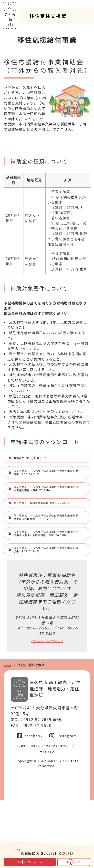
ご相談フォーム (30, 862)
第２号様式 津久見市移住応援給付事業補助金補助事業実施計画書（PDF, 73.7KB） (46, 509)
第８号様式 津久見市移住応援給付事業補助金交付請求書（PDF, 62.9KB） (46, 611)
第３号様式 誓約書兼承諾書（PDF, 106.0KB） (43, 533)
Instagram (68, 802)
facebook (33, 802)
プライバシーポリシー (34, 819)
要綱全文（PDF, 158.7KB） (42, 461)
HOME (9, 732)
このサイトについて (44, 812)
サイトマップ (68, 819)
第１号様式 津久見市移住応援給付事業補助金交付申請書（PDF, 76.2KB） (46, 482)
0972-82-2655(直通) (44, 786)
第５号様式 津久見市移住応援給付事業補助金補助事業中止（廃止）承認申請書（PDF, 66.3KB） (47, 584)
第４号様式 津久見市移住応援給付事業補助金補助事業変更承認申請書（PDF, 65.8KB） (46, 557)
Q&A (74, 862)
